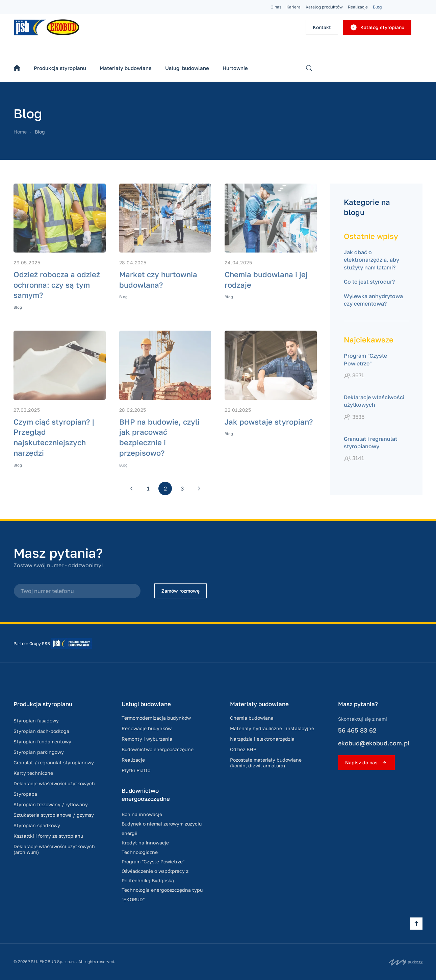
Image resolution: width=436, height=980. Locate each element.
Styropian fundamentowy (42, 742)
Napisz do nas (366, 763)
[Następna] (199, 488)
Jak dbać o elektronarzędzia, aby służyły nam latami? (371, 260)
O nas (276, 7)
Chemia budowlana (252, 718)
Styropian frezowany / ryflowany (51, 804)
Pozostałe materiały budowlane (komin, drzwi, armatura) (266, 763)
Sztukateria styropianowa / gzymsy (54, 815)
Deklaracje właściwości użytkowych (54, 783)
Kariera (293, 7)
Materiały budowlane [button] (126, 68)
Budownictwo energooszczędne (158, 749)
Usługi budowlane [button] (187, 68)
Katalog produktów (324, 7)
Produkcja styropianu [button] (60, 68)
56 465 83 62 (357, 730)
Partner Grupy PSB (32, 643)
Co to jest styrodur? (369, 282)
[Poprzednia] (131, 488)
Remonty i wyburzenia (147, 739)
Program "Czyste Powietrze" (153, 862)
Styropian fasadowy (36, 721)
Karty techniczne (33, 773)
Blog (377, 7)
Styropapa (25, 794)
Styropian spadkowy (37, 825)
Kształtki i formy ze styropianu (48, 836)
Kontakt (322, 27)
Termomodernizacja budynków (156, 718)
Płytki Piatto (136, 770)
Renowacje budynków (147, 728)
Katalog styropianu (377, 27)
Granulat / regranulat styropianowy (54, 762)
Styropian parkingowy (39, 752)
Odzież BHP (243, 749)
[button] (309, 68)
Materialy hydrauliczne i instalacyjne (272, 728)
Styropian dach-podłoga (41, 731)
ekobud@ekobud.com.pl (374, 743)
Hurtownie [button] (235, 68)
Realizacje (358, 7)
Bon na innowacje (142, 814)
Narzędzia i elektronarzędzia (262, 739)
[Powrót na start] (47, 27)
